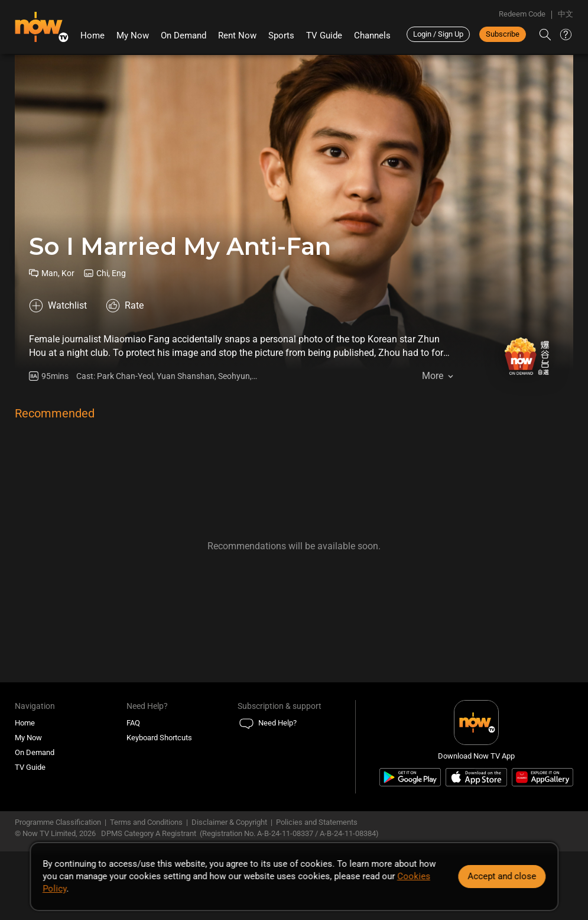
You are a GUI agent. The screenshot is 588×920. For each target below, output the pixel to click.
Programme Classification (58, 822)
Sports (281, 35)
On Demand (183, 35)
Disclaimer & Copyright (229, 822)
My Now (133, 35)
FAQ (133, 723)
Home (92, 35)
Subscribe (503, 34)
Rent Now (237, 35)
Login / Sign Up (438, 34)
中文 (566, 14)
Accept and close (502, 876)
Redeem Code (522, 14)
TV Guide (324, 35)
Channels (372, 35)
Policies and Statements (317, 822)
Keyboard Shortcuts (159, 738)
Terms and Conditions (146, 822)
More (433, 376)
